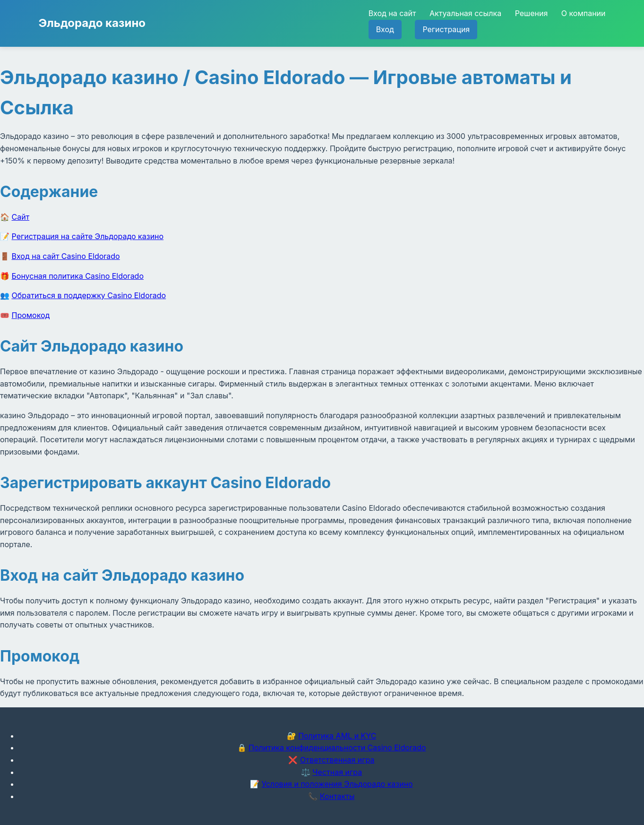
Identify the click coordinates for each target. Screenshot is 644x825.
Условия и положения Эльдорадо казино (337, 784)
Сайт (21, 217)
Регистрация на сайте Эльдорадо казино (88, 236)
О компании (584, 13)
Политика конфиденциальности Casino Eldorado (337, 748)
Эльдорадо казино (92, 23)
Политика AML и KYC (337, 736)
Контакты (337, 796)
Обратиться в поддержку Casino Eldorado (89, 295)
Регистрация (446, 29)
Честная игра (337, 772)
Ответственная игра (337, 760)
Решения (532, 13)
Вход (385, 29)
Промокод (31, 315)
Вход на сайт (392, 13)
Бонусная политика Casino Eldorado (78, 276)
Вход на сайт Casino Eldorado (66, 256)
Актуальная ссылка (465, 13)
